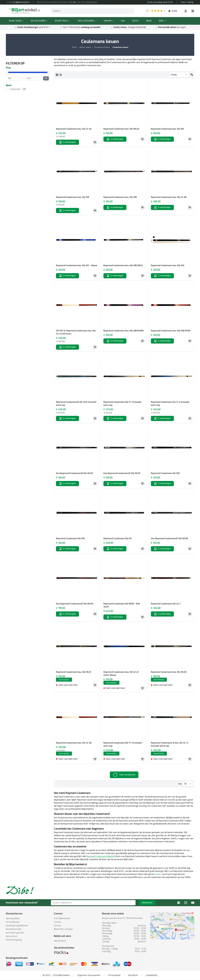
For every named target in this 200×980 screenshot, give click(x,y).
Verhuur (109, 21)
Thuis (74, 47)
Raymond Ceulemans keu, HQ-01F (167, 129)
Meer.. (163, 21)
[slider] (28, 72)
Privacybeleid (114, 975)
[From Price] (14, 78)
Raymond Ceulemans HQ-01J (118, 538)
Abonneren (147, 903)
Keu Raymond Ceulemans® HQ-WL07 (122, 473)
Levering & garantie (15, 933)
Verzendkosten (13, 922)
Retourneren (12, 936)
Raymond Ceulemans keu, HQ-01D (120, 197)
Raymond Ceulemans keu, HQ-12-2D (74, 743)
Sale (123, 21)
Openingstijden (13, 918)
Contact (58, 922)
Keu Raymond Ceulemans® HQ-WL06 (169, 538)
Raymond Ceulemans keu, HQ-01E (73, 197)
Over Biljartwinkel (62, 918)
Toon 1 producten (127, 775)
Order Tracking (187, 2)
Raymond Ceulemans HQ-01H (70, 538)
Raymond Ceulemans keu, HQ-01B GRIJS (123, 265)
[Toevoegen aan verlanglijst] (95, 142)
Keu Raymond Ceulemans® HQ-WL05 (75, 604)
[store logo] (24, 11)
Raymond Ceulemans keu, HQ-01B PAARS (124, 331)
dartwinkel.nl (60, 941)
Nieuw (149, 21)
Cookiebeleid (151, 975)
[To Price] (33, 78)
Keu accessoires (39, 21)
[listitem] (28, 89)
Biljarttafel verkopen (63, 929)
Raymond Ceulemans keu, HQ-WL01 (74, 672)
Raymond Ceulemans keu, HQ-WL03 (121, 129)
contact (158, 874)
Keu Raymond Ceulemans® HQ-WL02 (75, 473)
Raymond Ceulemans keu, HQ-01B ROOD (171, 331)
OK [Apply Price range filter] (46, 78)
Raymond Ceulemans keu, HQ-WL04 (169, 672)
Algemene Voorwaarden (89, 975)
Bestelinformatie (14, 929)
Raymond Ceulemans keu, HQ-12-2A (74, 129)
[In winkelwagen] (67, 142)
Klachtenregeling (14, 940)
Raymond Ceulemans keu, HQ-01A (168, 265)
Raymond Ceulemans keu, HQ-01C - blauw (77, 265)
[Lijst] (61, 75)
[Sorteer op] (179, 75)
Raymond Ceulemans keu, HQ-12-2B (169, 197)
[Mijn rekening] (186, 11)
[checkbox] (28, 89)
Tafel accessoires (87, 21)
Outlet (136, 21)
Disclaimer (133, 975)
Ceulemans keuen (120, 47)
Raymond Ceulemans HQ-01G (165, 473)
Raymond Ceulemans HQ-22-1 (166, 604)
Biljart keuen (16, 21)
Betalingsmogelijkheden (17, 926)
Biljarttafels (63, 21)
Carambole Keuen (102, 47)
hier (75, 2)
